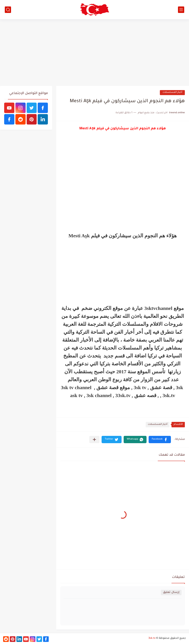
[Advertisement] (94, 53)
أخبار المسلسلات (172, 92)
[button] (160, 440)
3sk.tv (152, 638)
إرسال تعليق (171, 592)
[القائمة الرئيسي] (181, 10)
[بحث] (8, 10)
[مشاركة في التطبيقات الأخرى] (94, 440)
